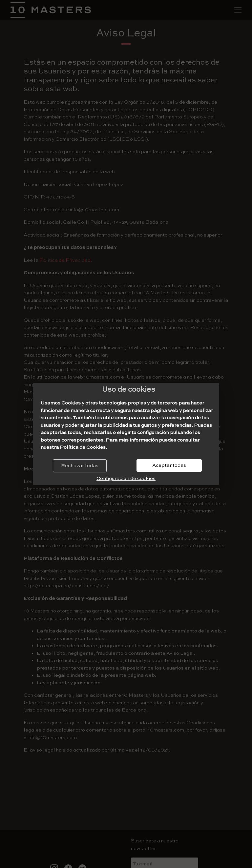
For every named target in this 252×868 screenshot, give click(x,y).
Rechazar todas (80, 466)
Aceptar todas (169, 465)
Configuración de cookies (126, 478)
